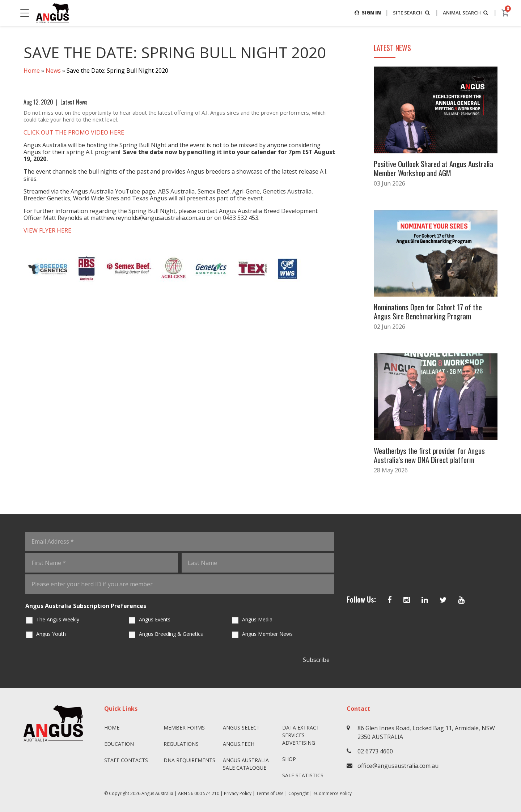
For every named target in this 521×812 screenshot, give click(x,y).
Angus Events (155, 617)
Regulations (181, 742)
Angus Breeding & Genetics (171, 632)
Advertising (299, 741)
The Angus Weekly (58, 617)
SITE (408, 12)
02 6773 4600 (375, 749)
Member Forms (184, 725)
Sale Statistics (303, 773)
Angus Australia (157, 791)
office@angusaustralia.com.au (398, 764)
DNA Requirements (189, 758)
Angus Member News (267, 632)
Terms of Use (270, 791)
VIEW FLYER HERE (48, 231)
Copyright (298, 791)
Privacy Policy (238, 791)
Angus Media (257, 617)
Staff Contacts (126, 758)
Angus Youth (51, 632)
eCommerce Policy (332, 791)
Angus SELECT (241, 725)
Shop (289, 757)
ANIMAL (465, 12)
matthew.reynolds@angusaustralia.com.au (149, 218)
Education (119, 742)
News (53, 71)
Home (32, 71)
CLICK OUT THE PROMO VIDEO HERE (75, 132)
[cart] (505, 13)
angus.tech (239, 742)
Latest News (74, 102)
